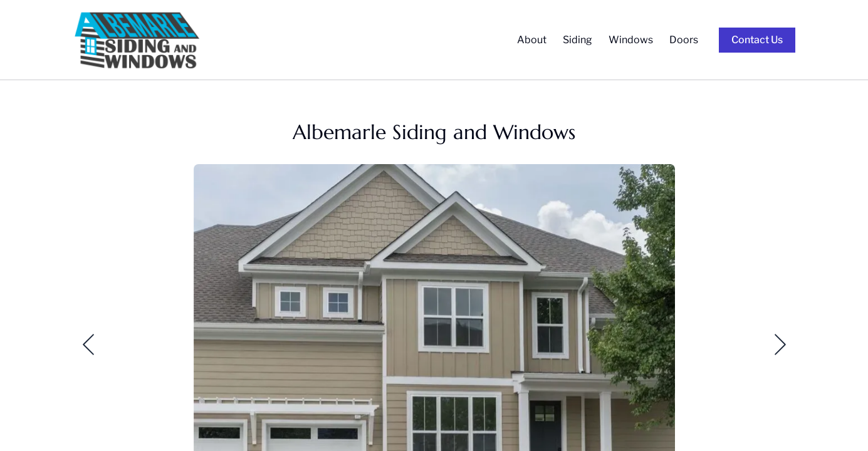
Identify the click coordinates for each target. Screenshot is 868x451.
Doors (684, 40)
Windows (631, 40)
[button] (81, 345)
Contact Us (757, 40)
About (532, 40)
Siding (578, 40)
